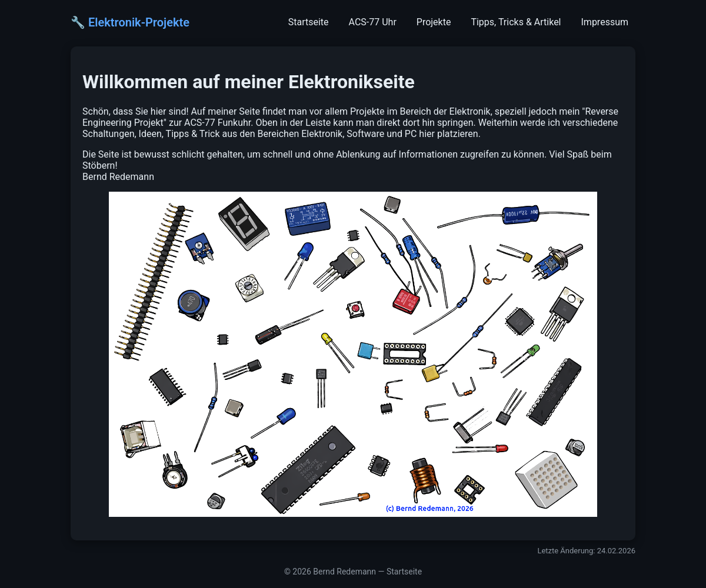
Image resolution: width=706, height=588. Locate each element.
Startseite (309, 22)
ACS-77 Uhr (373, 22)
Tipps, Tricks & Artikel (516, 22)
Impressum (605, 22)
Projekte (434, 22)
